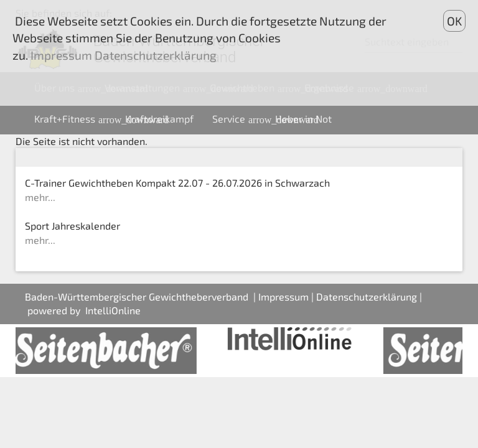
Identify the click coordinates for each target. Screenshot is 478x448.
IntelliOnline (113, 310)
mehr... (40, 197)
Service (239, 119)
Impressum (284, 296)
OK (454, 21)
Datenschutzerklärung (367, 296)
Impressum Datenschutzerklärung (122, 55)
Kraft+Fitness (75, 119)
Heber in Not (303, 119)
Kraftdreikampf (159, 119)
